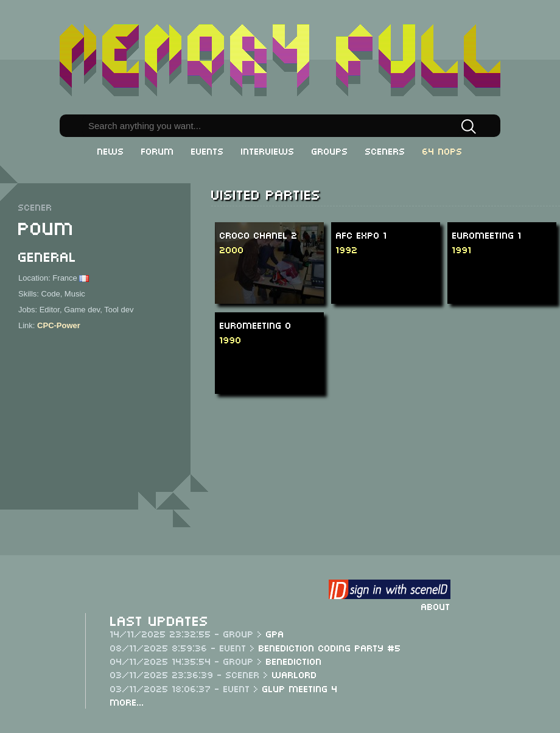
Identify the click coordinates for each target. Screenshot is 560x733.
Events (208, 150)
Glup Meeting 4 (300, 688)
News (111, 150)
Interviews (268, 150)
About (436, 606)
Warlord (295, 674)
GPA (275, 633)
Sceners (385, 150)
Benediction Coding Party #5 (330, 647)
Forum (158, 150)
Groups (330, 150)
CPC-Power (59, 325)
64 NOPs (443, 150)
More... (127, 701)
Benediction (294, 661)
